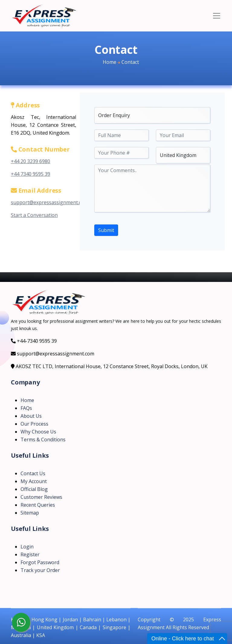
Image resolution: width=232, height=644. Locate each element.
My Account (34, 481)
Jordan (70, 619)
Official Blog (34, 489)
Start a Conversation (34, 215)
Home (110, 62)
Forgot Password (40, 562)
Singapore (114, 627)
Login (27, 547)
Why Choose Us (38, 432)
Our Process (34, 424)
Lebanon (116, 619)
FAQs (26, 408)
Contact (130, 62)
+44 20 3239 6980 (31, 161)
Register (30, 554)
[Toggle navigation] (217, 16)
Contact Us (33, 473)
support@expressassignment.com (50, 202)
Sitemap (30, 513)
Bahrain (92, 619)
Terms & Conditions (43, 440)
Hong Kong (44, 619)
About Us (31, 416)
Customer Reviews (41, 497)
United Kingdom (55, 627)
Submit (106, 230)
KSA (41, 635)
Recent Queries (38, 505)
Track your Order (40, 570)
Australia (21, 635)
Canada (88, 627)
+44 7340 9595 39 (31, 174)
